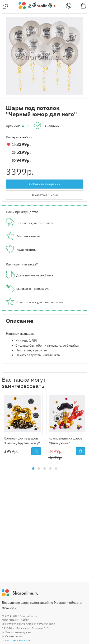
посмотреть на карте (16, 640)
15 (11, 144)
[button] (33, 469)
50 (11, 161)
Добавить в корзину (44, 184)
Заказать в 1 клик (44, 195)
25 (11, 152)
